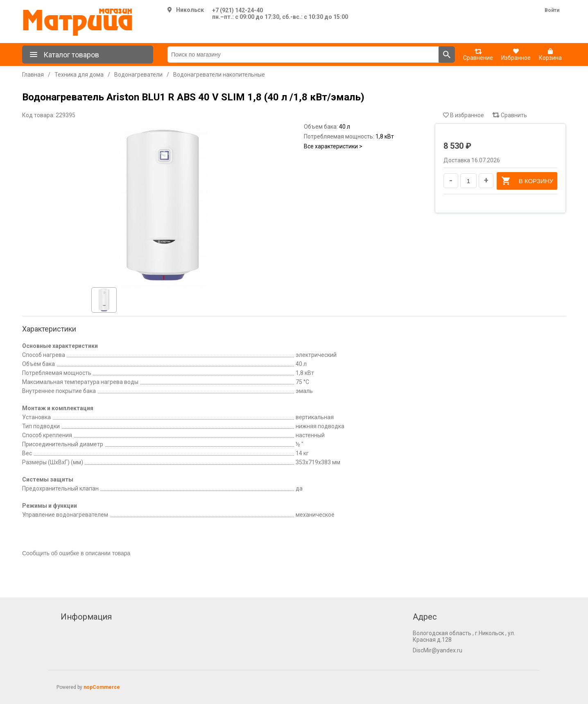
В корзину (527, 181)
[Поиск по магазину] (303, 55)
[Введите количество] (468, 181)
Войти (552, 10)
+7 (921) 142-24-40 (237, 10)
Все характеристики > (333, 146)
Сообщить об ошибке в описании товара (76, 553)
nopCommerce (102, 687)
